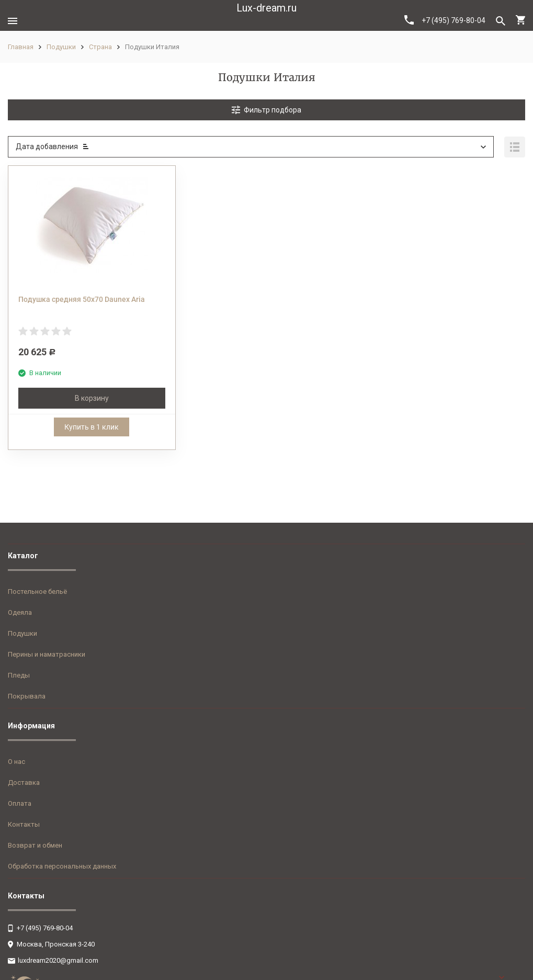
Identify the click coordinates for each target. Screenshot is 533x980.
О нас (16, 762)
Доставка (24, 782)
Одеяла (20, 612)
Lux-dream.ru (266, 8)
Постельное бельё (37, 592)
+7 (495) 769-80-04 (445, 20)
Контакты (24, 824)
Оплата (20, 803)
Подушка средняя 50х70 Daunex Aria (82, 299)
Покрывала (27, 696)
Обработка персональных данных (62, 866)
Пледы (19, 675)
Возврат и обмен (35, 845)
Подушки (61, 47)
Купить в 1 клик (92, 427)
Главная (21, 47)
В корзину (92, 398)
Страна (100, 47)
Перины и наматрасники (47, 654)
